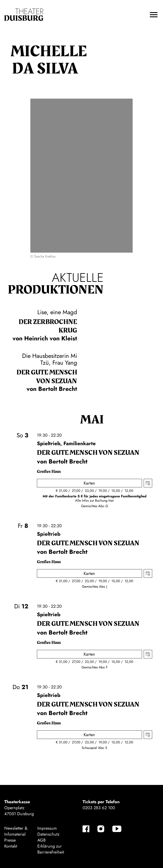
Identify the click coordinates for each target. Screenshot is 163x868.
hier (111, 500)
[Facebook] (86, 829)
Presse (10, 840)
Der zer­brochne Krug (48, 326)
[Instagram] (101, 829)
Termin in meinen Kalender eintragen (148, 483)
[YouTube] (117, 829)
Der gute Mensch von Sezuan (47, 377)
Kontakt (11, 846)
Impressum (47, 828)
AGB (41, 840)
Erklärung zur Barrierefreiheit (51, 849)
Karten (89, 483)
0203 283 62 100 (99, 808)
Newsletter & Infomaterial (16, 831)
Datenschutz (48, 834)
